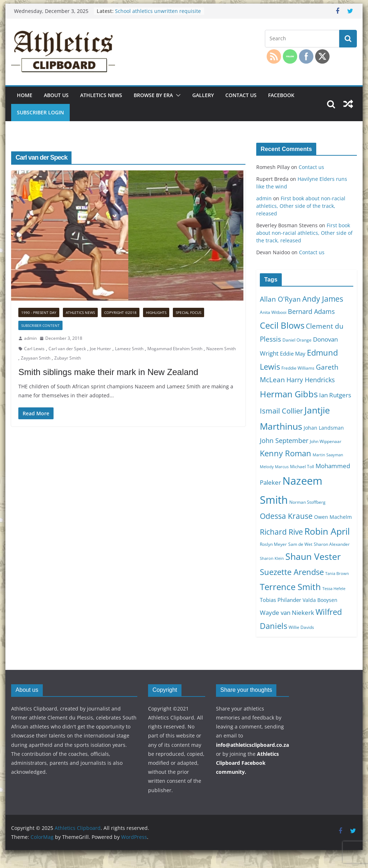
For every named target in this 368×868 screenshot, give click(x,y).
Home (25, 95)
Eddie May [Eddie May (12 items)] (293, 353)
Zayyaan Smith (36, 358)
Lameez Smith (129, 349)
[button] (177, 95)
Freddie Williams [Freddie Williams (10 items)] (298, 368)
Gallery (203, 95)
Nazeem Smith (221, 349)
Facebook (281, 95)
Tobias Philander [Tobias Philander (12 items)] (280, 600)
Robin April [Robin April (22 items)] (327, 531)
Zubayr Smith (68, 358)
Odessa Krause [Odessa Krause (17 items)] (286, 516)
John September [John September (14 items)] (284, 440)
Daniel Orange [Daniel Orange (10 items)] (297, 340)
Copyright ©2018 (120, 312)
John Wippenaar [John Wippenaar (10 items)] (326, 441)
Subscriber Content (40, 325)
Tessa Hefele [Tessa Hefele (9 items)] (334, 589)
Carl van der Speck (67, 349)
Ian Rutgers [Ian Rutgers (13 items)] (335, 395)
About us (56, 95)
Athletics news (101, 95)
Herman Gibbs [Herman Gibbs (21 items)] (289, 394)
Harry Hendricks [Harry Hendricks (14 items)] (311, 380)
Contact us (241, 95)
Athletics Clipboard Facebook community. (247, 763)
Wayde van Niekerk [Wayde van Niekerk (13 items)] (287, 613)
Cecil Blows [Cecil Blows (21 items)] (282, 325)
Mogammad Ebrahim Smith (175, 349)
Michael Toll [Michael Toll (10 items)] (302, 467)
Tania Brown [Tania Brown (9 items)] (337, 574)
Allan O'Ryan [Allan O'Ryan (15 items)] (280, 299)
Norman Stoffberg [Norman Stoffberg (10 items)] (307, 502)
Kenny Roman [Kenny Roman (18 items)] (286, 453)
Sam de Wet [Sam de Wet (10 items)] (300, 544)
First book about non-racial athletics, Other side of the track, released (301, 206)
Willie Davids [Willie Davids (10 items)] (301, 627)
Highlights (156, 312)
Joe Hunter (100, 349)
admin (30, 338)
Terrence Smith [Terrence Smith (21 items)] (290, 587)
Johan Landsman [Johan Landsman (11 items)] (324, 428)
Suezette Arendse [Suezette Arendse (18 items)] (292, 572)
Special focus (188, 312)
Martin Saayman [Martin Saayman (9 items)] (328, 455)
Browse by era (153, 95)
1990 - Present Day (39, 312)
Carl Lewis (34, 349)
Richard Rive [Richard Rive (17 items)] (281, 532)
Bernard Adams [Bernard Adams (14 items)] (311, 311)
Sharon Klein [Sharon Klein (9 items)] (272, 558)
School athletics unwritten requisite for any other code (158, 15)
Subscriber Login (40, 112)
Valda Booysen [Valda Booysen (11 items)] (320, 600)
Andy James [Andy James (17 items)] (323, 299)
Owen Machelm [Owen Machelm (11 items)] (333, 517)
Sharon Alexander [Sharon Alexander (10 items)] (332, 544)
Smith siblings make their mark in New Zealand (108, 372)
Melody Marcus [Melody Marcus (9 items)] (274, 467)
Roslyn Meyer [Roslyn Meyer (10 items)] (273, 544)
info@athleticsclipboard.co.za (252, 745)
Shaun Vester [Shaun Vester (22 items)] (313, 556)
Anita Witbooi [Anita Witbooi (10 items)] (273, 312)
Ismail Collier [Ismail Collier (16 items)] (281, 411)
